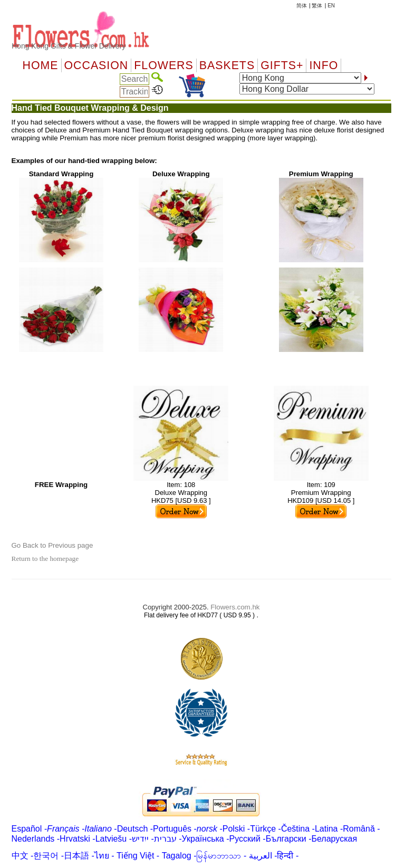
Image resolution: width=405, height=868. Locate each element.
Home (41, 65)
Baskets (227, 65)
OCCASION (97, 65)
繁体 (317, 6)
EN (331, 6)
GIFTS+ (282, 65)
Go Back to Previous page (52, 545)
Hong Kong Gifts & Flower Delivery (69, 46)
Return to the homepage (45, 559)
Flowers (163, 65)
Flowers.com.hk (235, 607)
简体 (302, 6)
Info (324, 65)
